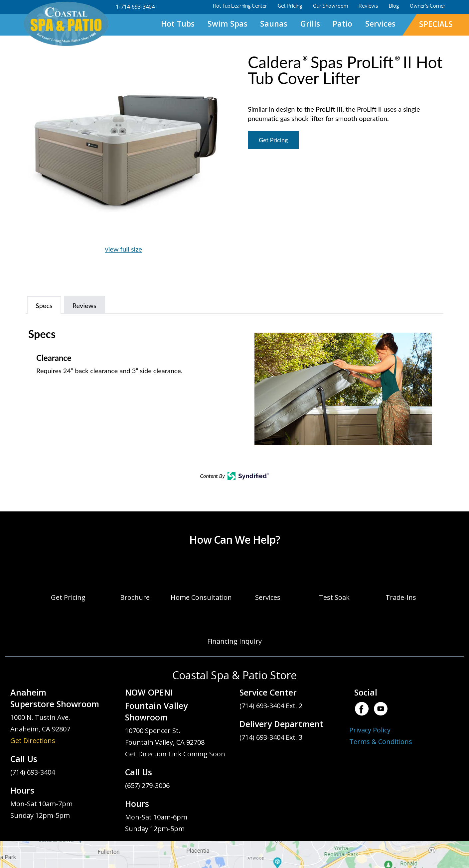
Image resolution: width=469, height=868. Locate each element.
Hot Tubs (178, 24)
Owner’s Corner (428, 6)
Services (380, 24)
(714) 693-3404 (33, 772)
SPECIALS (436, 24)
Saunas (274, 24)
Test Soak (334, 597)
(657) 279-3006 (147, 785)
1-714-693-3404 (135, 7)
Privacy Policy (370, 730)
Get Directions (33, 741)
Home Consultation (201, 597)
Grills (310, 24)
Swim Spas (228, 24)
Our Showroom (330, 6)
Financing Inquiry (234, 641)
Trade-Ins (401, 597)
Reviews (368, 6)
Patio (342, 24)
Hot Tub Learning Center (240, 6)
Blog (394, 6)
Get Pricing (290, 6)
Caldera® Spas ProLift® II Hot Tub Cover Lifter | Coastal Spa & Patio (66, 24)
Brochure (135, 597)
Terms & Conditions (381, 742)
